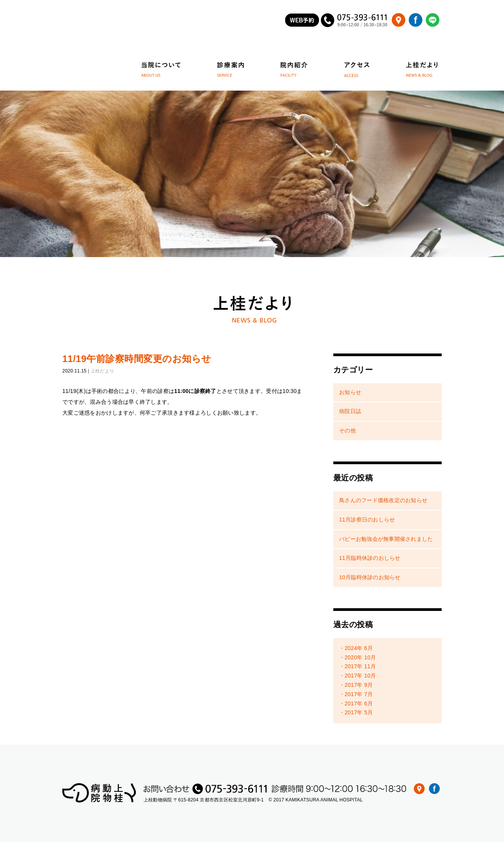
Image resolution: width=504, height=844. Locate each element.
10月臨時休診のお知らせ (370, 580)
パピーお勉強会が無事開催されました (386, 541)
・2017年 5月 (356, 715)
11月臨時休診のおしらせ (370, 561)
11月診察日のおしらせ (367, 522)
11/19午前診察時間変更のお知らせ (137, 361)
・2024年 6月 (356, 650)
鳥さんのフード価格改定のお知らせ (383, 503)
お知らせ (350, 395)
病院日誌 (350, 414)
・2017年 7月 (356, 696)
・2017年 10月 (357, 678)
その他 (347, 433)
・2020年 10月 (357, 660)
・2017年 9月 (356, 688)
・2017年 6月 (356, 706)
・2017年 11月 (357, 669)
